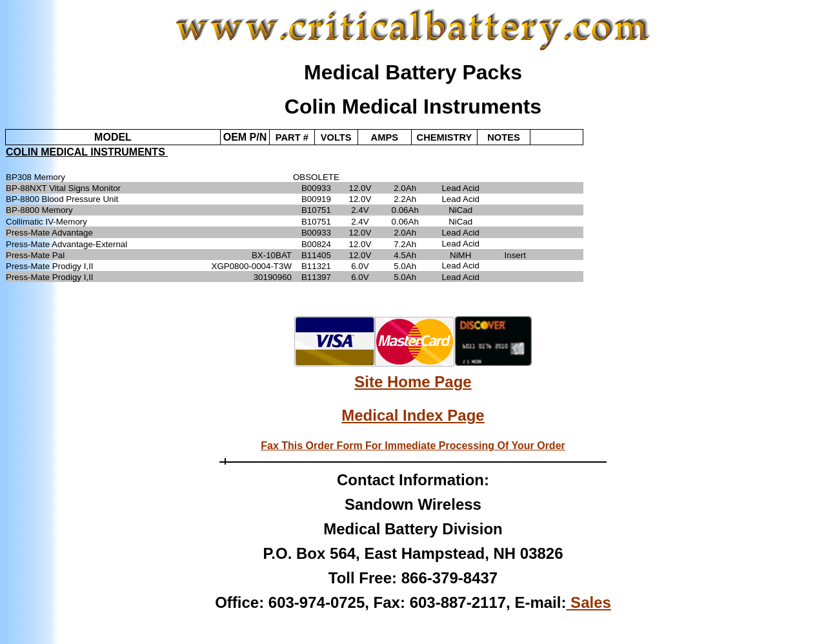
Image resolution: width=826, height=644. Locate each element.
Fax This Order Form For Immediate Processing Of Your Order (413, 446)
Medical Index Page (413, 415)
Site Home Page (413, 382)
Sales (588, 602)
